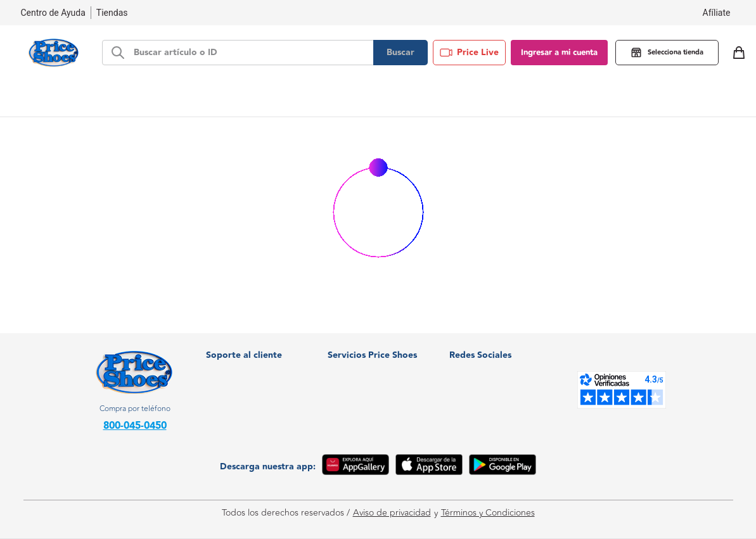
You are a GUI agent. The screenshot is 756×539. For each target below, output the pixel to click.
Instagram (477, 386)
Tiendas (112, 13)
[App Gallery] (356, 467)
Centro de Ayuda (240, 386)
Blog (514, 98)
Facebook (477, 367)
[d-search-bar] (250, 53)
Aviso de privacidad (392, 513)
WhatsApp (479, 348)
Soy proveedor (357, 386)
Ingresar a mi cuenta (559, 53)
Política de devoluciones (254, 405)
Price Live (469, 53)
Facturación (229, 348)
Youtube (474, 405)
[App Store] (429, 467)
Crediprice (349, 367)
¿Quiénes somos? (362, 348)
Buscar (400, 53)
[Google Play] (503, 467)
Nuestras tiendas (240, 367)
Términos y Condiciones (488, 513)
